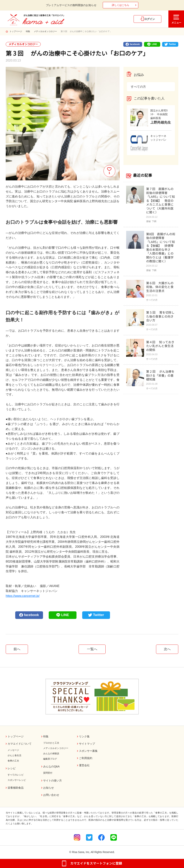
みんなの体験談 (51, 754)
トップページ (16, 31)
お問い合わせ (51, 795)
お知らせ (49, 788)
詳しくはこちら (121, 5)
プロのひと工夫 (51, 743)
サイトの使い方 (53, 780)
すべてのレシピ (16, 775)
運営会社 (84, 765)
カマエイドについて (20, 744)
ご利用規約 (86, 758)
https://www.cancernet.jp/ (23, 596)
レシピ (12, 768)
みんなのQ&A (51, 766)
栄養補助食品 (16, 788)
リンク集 (84, 736)
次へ (167, 649)
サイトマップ (87, 744)
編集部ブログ (50, 759)
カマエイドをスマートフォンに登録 (96, 863)
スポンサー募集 (88, 751)
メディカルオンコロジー (45, 31)
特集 (28, 31)
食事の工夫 (13, 761)
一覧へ (92, 649)
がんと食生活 (14, 755)
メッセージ (13, 750)
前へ (17, 649)
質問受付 (48, 773)
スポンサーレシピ (17, 780)
